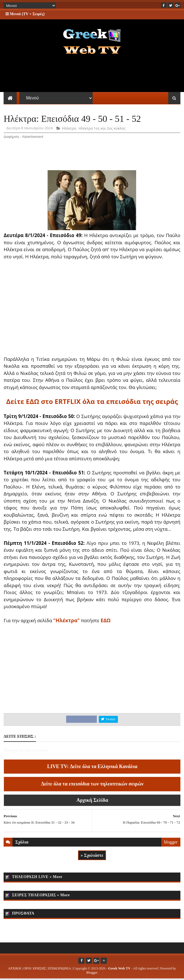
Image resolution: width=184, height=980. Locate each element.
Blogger (92, 974)
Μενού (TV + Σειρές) (25, 14)
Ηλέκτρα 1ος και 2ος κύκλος (102, 130)
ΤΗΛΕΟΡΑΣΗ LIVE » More (37, 878)
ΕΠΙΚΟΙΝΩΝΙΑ (60, 970)
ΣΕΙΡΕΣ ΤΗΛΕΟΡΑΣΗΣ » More (41, 896)
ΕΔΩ (105, 622)
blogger (171, 843)
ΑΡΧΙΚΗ (15, 970)
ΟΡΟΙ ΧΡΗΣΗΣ (35, 970)
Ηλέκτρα (69, 130)
